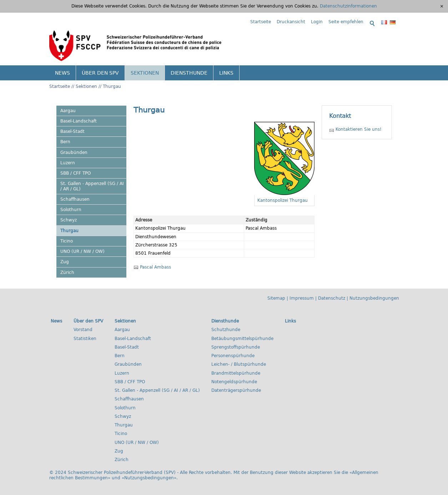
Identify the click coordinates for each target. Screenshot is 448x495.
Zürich (67, 272)
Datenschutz (332, 298)
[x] (442, 6)
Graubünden (74, 152)
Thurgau (112, 86)
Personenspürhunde (233, 356)
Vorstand (83, 330)
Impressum (302, 298)
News (62, 73)
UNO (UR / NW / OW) (82, 251)
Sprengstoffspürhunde (236, 347)
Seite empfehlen (346, 22)
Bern (65, 142)
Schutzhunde (226, 330)
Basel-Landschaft (79, 121)
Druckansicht (291, 22)
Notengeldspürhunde (234, 382)
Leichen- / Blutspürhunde (239, 364)
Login (317, 22)
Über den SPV (100, 73)
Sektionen (145, 73)
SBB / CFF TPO (75, 173)
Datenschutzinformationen (348, 6)
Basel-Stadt (72, 131)
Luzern (68, 163)
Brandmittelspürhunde (236, 373)
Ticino (67, 241)
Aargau (68, 111)
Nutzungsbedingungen (374, 298)
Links (226, 73)
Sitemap (276, 298)
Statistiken (85, 339)
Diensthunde (189, 73)
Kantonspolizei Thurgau (283, 200)
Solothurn (71, 210)
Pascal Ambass (155, 267)
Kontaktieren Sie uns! (359, 129)
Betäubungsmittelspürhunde (242, 339)
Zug (65, 262)
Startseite (261, 22)
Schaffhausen (75, 199)
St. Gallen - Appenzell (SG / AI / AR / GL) (92, 186)
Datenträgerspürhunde (236, 390)
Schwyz (69, 220)
